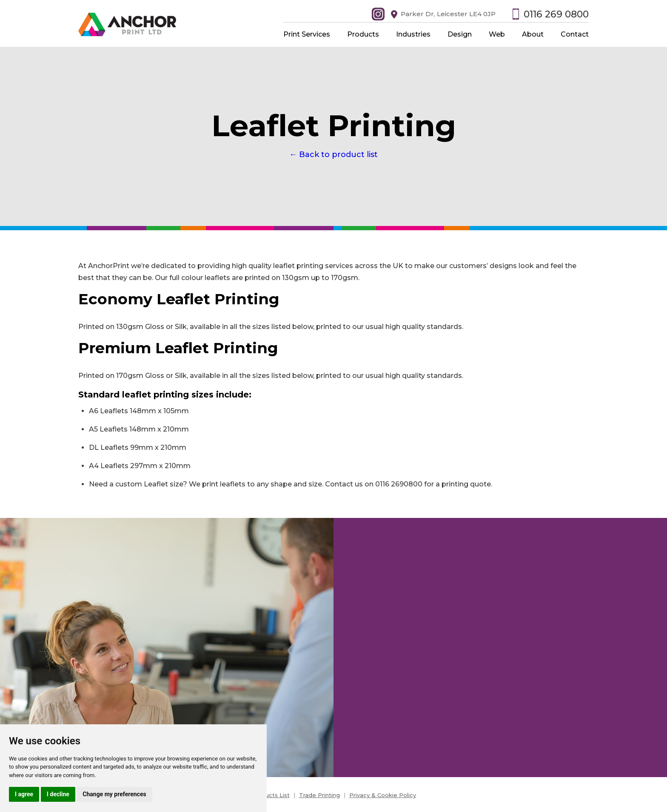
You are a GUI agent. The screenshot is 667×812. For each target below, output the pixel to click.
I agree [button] (24, 794)
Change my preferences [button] (114, 794)
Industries (413, 34)
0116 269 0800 (556, 14)
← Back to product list (333, 154)
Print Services (307, 34)
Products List (271, 795)
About (533, 34)
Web (497, 34)
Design (460, 34)
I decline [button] (58, 794)
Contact (575, 34)
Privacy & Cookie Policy (383, 795)
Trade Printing (319, 795)
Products (363, 34)
